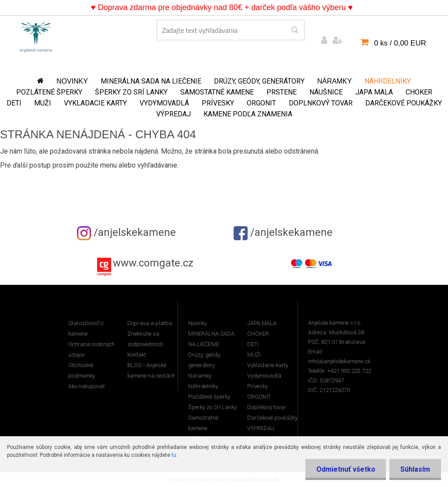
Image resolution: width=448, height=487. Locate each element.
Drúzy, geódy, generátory (259, 81)
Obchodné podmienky (82, 370)
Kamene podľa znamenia (248, 114)
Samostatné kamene (217, 92)
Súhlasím (415, 469)
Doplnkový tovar (321, 103)
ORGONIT (261, 103)
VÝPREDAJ (173, 114)
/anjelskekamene (126, 232)
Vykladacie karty (95, 103)
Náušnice (326, 92)
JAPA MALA (374, 92)
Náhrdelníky (388, 81)
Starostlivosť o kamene (86, 328)
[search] (295, 30)
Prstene (282, 92)
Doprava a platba (150, 323)
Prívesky (218, 103)
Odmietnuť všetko (345, 469)
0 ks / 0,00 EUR (400, 43)
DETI (14, 103)
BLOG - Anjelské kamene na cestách (151, 370)
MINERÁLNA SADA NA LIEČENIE (151, 81)
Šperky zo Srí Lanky (131, 92)
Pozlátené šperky (49, 92)
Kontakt (137, 355)
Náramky (334, 81)
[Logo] (36, 35)
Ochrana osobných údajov (91, 349)
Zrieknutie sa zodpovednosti (145, 339)
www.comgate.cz (153, 263)
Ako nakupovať (86, 386)
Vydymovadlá (164, 103)
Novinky (72, 81)
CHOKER (419, 92)
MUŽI (43, 103)
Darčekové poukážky (404, 103)
